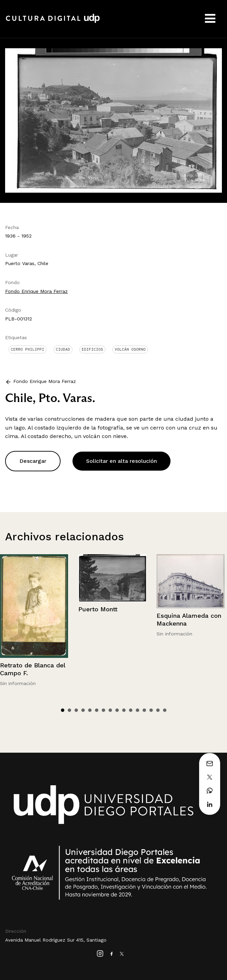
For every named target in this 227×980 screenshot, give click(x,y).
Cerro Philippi (28, 349)
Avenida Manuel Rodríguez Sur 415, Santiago (56, 940)
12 (137, 710)
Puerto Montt (98, 609)
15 (158, 710)
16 (165, 710)
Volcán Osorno (130, 349)
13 (144, 710)
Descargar (33, 461)
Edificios (92, 349)
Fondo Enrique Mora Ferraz (36, 291)
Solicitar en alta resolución (121, 461)
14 (151, 710)
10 (124, 710)
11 (131, 710)
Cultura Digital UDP (53, 22)
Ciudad (63, 349)
